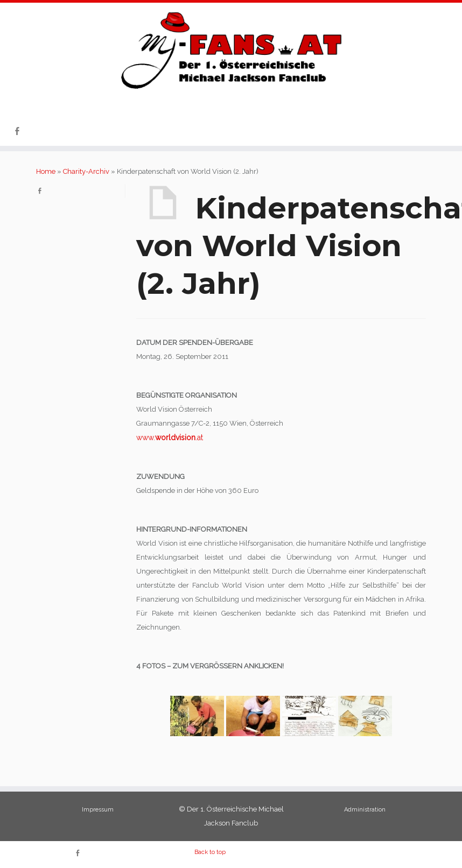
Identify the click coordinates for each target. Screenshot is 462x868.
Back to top (210, 852)
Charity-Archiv (86, 171)
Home (46, 171)
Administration (365, 810)
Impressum (98, 810)
